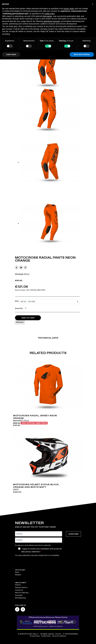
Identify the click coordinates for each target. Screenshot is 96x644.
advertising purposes (52, 21)
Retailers (18, 575)
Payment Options (21, 587)
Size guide (19, 595)
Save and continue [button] (82, 54)
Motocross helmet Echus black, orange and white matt (36, 486)
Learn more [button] (11, 54)
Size (17, 301)
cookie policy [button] (50, 14)
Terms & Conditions (59, 636)
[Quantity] (25, 308)
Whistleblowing (20, 598)
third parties (47, 16)
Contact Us (19, 590)
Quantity (19, 308)
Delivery (18, 585)
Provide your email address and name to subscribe (33, 545)
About (17, 572)
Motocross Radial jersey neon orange (35, 417)
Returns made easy (22, 593)
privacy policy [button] (69, 9)
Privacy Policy (35, 636)
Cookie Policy (46, 636)
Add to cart (28, 318)
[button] (93, 4)
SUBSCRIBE (73, 534)
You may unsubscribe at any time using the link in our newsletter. (37, 555)
